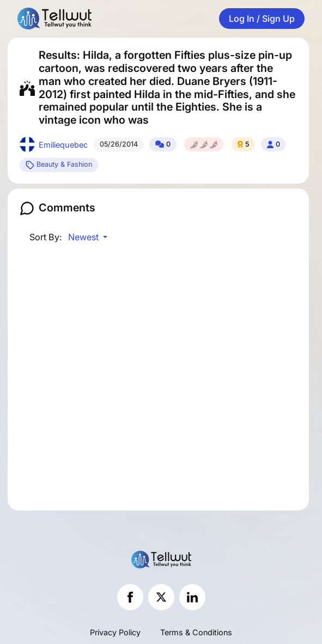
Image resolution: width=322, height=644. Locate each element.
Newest (84, 237)
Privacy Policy (115, 632)
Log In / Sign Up (262, 19)
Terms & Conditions (196, 632)
